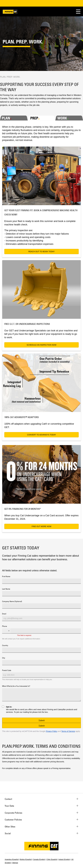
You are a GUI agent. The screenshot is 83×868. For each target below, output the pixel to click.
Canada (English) (39, 859)
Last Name (6, 589)
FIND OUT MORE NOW (41, 526)
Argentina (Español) (12, 859)
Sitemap (15, 863)
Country (5, 646)
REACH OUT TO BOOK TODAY (41, 252)
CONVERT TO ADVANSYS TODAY (41, 435)
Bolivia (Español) (26, 859)
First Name (6, 577)
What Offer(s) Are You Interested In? (16, 686)
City (4, 658)
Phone (5, 626)
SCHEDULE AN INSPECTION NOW (41, 345)
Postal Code (7, 670)
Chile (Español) (52, 859)
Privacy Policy (52, 731)
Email (4, 614)
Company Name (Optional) (12, 602)
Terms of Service (68, 731)
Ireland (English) (64, 859)
